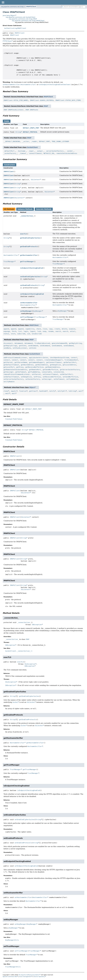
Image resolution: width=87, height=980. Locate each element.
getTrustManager (27, 262)
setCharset (36, 374)
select (73, 331)
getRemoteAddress (53, 367)
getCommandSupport (37, 362)
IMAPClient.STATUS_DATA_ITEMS (68, 100)
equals (14, 391)
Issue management (25, 977)
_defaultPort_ (9, 151)
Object (32, 387)
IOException (37, 625)
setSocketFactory (33, 379)
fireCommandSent (71, 360)
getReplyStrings (10, 346)
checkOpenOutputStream (59, 358)
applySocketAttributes (39, 358)
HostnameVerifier (11, 255)
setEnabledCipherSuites (30, 277)
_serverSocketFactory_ (55, 151)
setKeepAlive (26, 377)
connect (74, 358)
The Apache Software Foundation (29, 975)
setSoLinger (47, 379)
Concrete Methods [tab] (44, 209)
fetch (14, 331)
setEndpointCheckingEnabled (32, 294)
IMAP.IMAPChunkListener (14, 110)
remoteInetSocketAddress (67, 153)
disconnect (8, 343)
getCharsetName (21, 362)
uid (29, 334)
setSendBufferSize (70, 377)
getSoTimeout (21, 372)
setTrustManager (27, 317)
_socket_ (70, 151)
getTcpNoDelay (34, 372)
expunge (7, 331)
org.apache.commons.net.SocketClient (20, 17)
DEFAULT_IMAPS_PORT (31, 128)
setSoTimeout (59, 379)
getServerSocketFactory (70, 370)
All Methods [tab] (9, 209)
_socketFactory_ (10, 153)
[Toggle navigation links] (3, 2)
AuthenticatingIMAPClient (15, 28)
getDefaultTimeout (11, 365)
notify (52, 391)
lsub (39, 331)
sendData (7, 348)
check (38, 329)
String (18, 132)
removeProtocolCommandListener (17, 374)
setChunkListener (20, 348)
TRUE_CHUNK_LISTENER (60, 141)
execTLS (23, 234)
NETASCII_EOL (49, 153)
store (13, 334)
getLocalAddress (69, 365)
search (58, 331)
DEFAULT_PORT (44, 141)
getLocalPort (9, 367)
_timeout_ (23, 153)
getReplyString (75, 343)
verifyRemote (9, 382)
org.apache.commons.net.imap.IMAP (23, 19)
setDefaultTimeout (11, 377)
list (20, 331)
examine (72, 329)
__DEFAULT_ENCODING (12, 141)
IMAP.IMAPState (32, 110)
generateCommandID (59, 343)
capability (30, 329)
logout (33, 331)
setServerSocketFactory (14, 379)
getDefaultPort (70, 362)
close (45, 329)
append (6, 329)
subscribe (21, 334)
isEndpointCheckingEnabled (32, 268)
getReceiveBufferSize (34, 367)
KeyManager (37, 311)
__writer (25, 141)
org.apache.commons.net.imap (12, 7)
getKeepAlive (55, 365)
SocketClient (32, 147)
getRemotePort (35, 370)
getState (23, 346)
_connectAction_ (27, 216)
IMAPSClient (31, 7)
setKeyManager (26, 311)
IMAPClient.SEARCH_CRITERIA (42, 100)
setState (33, 348)
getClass (33, 391)
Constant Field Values (14, 419)
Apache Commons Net (10, 977)
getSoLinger (9, 372)
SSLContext (35, 180)
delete (65, 329)
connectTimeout (35, 153)
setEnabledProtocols (29, 285)
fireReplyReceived (42, 343)
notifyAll (62, 391)
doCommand (19, 343)
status (6, 334)
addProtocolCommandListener (15, 358)
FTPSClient (7, 41)
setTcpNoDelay (72, 379)
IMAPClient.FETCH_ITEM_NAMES (16, 100)
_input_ (31, 151)
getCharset (8, 362)
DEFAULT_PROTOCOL (30, 132)
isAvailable (47, 372)
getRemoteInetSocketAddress (15, 370)
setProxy (37, 377)
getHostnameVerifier (29, 255)
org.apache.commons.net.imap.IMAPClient (28, 21)
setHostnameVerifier (29, 303)
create (57, 329)
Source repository (39, 977)
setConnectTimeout (50, 374)
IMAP (46, 106)
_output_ (40, 151)
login (26, 331)
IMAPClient (14, 35)
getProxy (20, 367)
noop (45, 331)
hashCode (43, 391)
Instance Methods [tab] (25, 209)
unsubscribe (37, 334)
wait (80, 391)
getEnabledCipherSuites (30, 238)
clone (6, 391)
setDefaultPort (66, 374)
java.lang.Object (9, 15)
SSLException (30, 664)
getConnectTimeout (54, 362)
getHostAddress (27, 365)
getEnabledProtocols (29, 247)
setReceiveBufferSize (52, 377)
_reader (34, 141)
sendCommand (33, 346)
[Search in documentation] (73, 7)
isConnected (59, 372)
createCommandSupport (54, 360)
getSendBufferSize (50, 370)
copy (51, 329)
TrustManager (9, 262)
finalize (23, 391)
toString (72, 391)
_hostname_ (22, 151)
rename (51, 331)
